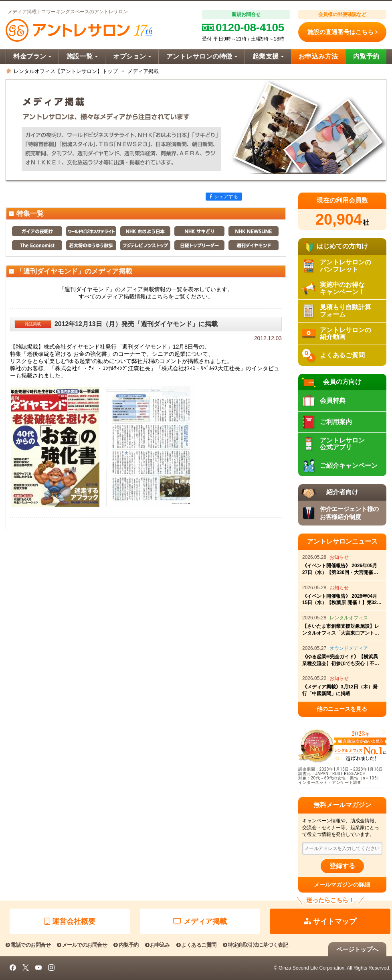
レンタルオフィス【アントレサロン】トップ (66, 71)
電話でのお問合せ (28, 945)
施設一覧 (82, 56)
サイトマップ (330, 921)
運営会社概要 (70, 921)
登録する (342, 866)
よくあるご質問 (196, 945)
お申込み (158, 945)
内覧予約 (366, 56)
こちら (160, 297)
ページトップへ (357, 949)
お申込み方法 (318, 56)
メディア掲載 (200, 921)
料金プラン (32, 56)
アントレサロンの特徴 (202, 56)
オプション (132, 56)
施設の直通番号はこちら (342, 32)
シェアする (224, 197)
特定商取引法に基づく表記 (255, 945)
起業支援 (268, 56)
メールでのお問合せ (82, 945)
